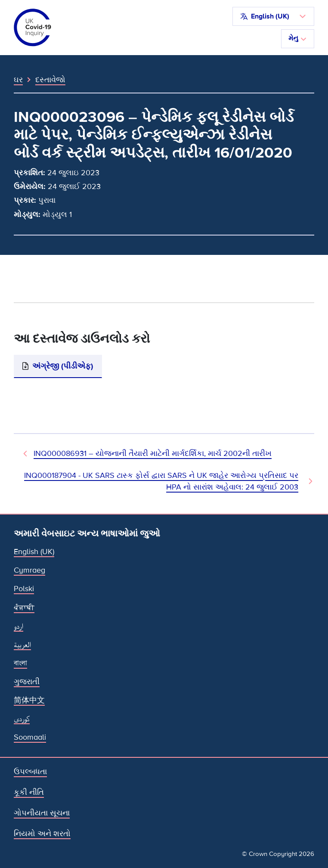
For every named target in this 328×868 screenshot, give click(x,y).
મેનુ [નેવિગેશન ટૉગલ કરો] (298, 38)
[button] (273, 16)
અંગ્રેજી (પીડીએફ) (63, 366)
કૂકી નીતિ (29, 792)
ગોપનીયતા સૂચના (42, 813)
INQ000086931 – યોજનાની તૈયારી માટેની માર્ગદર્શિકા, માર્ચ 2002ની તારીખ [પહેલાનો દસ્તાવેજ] (153, 453)
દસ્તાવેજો (50, 80)
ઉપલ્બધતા (30, 772)
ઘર (18, 80)
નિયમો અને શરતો (42, 834)
